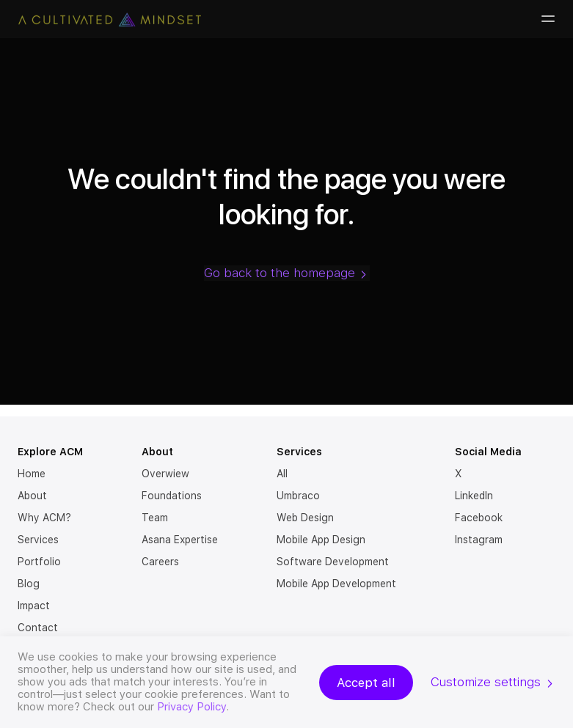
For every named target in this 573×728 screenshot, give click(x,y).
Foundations (172, 496)
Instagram (479, 540)
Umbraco (298, 496)
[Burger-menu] (547, 19)
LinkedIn (474, 496)
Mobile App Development (336, 584)
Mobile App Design (321, 540)
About (32, 496)
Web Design (305, 518)
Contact (38, 628)
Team (155, 518)
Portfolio (39, 562)
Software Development (333, 562)
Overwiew (165, 474)
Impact (34, 606)
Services (38, 540)
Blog (29, 584)
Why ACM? (44, 518)
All (282, 474)
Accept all (366, 683)
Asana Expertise (180, 540)
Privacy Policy (191, 707)
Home (32, 474)
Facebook (479, 518)
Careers (160, 562)
